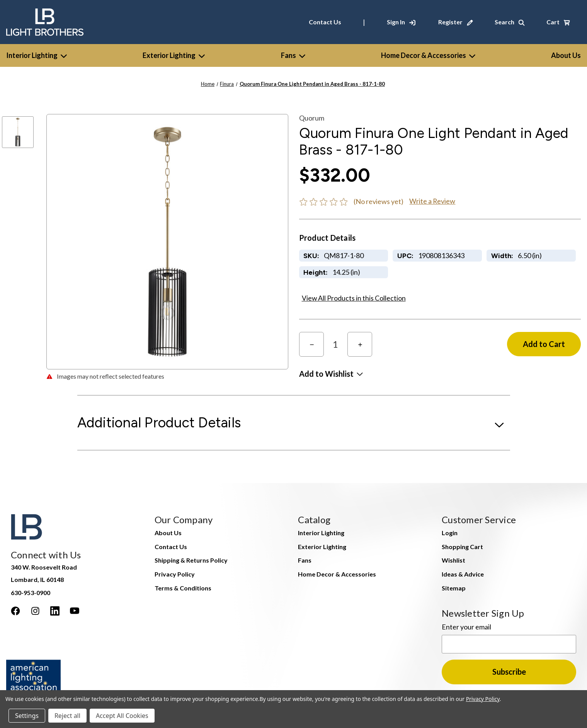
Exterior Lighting (174, 55)
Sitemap (454, 588)
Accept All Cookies (122, 716)
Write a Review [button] (432, 201)
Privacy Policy (175, 574)
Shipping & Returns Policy (191, 560)
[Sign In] (401, 22)
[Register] (456, 22)
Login (450, 533)
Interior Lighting (37, 55)
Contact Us (325, 22)
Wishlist (453, 560)
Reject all (67, 716)
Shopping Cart (462, 547)
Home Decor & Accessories (428, 55)
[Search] (510, 22)
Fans (293, 55)
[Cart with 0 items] (558, 22)
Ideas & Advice (463, 574)
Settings (27, 716)
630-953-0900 (31, 593)
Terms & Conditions (183, 588)
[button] (331, 374)
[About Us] (566, 55)
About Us (168, 533)
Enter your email (466, 627)
